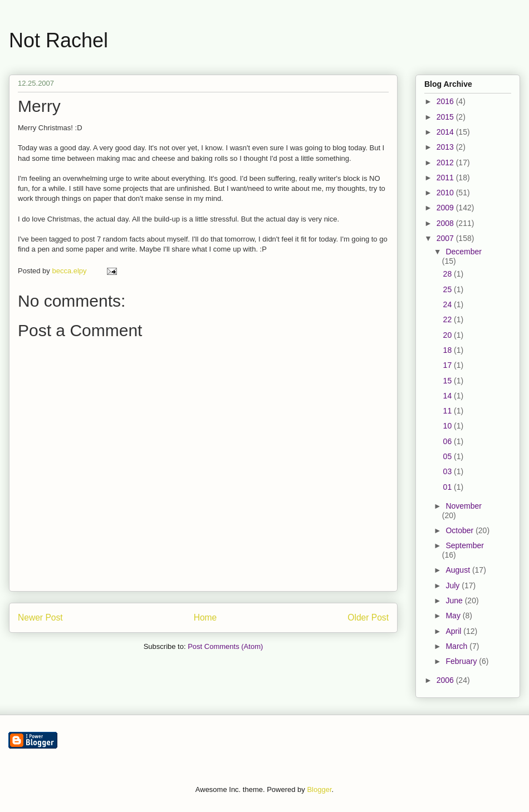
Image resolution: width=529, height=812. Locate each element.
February (462, 661)
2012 (446, 163)
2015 (446, 117)
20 (449, 335)
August (459, 570)
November (464, 506)
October (461, 530)
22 (449, 319)
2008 (446, 223)
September (464, 545)
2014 (446, 132)
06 (449, 441)
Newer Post (40, 617)
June (455, 601)
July (454, 585)
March (457, 646)
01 (449, 487)
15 (449, 381)
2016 (446, 101)
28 (449, 274)
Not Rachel (58, 40)
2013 (446, 147)
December (464, 252)
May (454, 616)
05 (449, 456)
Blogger (319, 789)
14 (449, 396)
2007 (446, 238)
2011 (446, 178)
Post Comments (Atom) (225, 646)
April (454, 631)
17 (449, 365)
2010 (446, 193)
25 (449, 289)
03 (449, 471)
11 (449, 411)
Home (205, 617)
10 (449, 426)
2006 (446, 680)
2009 (446, 208)
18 (449, 350)
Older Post (368, 617)
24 (449, 304)
